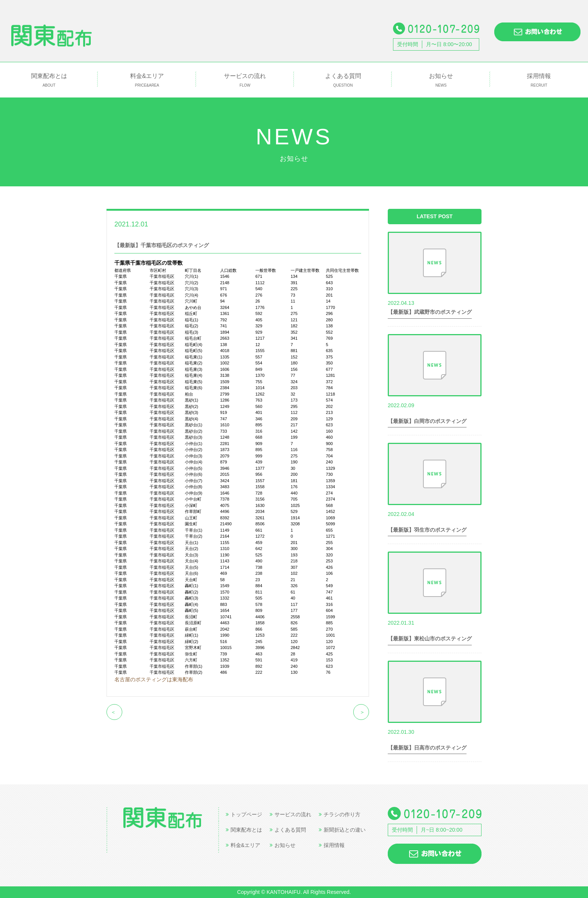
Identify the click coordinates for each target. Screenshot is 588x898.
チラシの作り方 (340, 814)
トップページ (244, 814)
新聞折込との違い (342, 830)
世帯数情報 (169, 224)
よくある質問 (343, 80)
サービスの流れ (245, 80)
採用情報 (539, 80)
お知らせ (441, 80)
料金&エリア (147, 80)
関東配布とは (49, 80)
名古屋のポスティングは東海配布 (154, 679)
